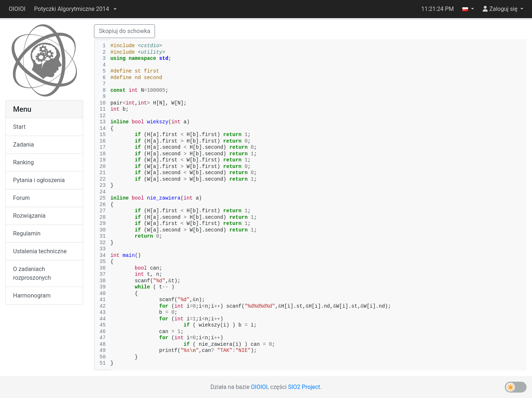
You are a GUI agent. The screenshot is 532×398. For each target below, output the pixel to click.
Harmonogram (32, 296)
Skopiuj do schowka (124, 31)
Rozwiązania (29, 216)
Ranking (23, 162)
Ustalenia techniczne (40, 251)
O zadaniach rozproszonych (32, 273)
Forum (21, 198)
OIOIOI (17, 9)
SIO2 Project (304, 387)
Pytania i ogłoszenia (39, 180)
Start (19, 127)
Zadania (23, 145)
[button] (75, 9)
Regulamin (27, 233)
